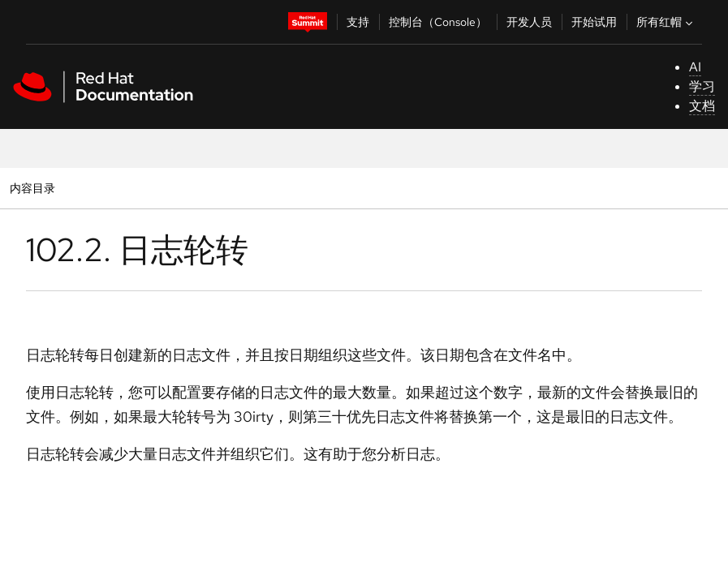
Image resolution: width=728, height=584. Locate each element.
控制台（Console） (438, 22)
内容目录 (32, 188)
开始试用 (594, 22)
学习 (702, 86)
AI (695, 67)
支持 (358, 22)
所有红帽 (666, 22)
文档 (702, 106)
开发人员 (529, 22)
